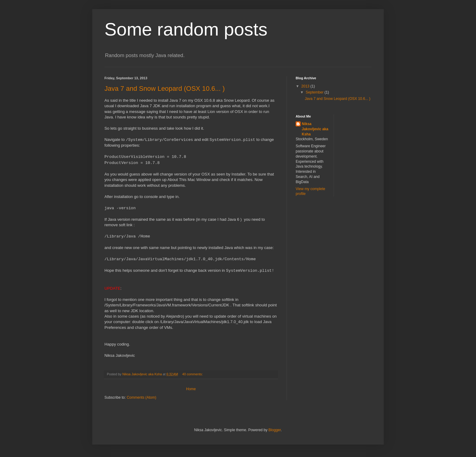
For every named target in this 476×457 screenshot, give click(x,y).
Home (191, 389)
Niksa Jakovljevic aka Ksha (315, 129)
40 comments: (193, 374)
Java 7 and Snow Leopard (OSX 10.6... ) (165, 89)
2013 (306, 86)
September (315, 92)
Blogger (275, 430)
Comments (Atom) (141, 397)
